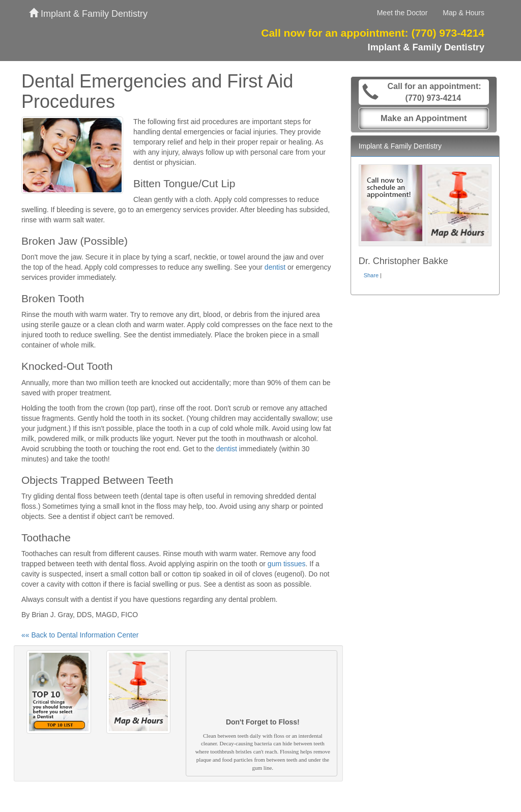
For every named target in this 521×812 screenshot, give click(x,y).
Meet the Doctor (402, 13)
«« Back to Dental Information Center (80, 635)
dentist (275, 267)
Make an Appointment (424, 118)
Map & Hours (464, 13)
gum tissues (287, 564)
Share (371, 275)
